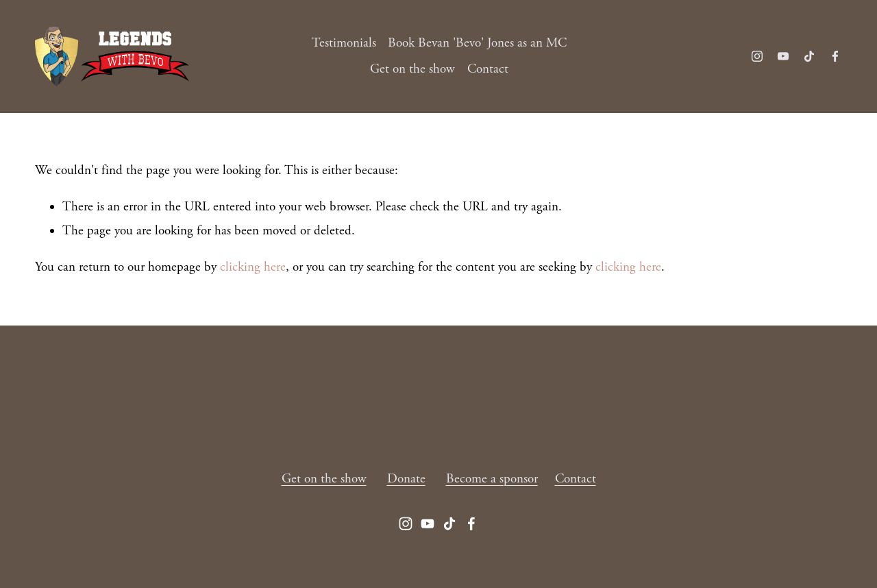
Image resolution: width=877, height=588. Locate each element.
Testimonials (344, 43)
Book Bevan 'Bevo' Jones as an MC (477, 43)
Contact (488, 69)
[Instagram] (757, 56)
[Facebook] (835, 56)
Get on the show (412, 69)
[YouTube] (783, 56)
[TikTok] (809, 56)
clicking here (253, 267)
